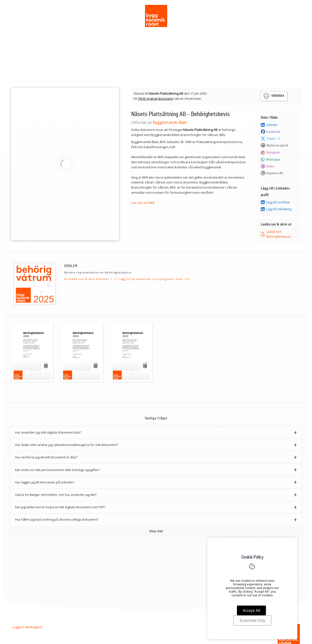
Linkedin (269, 125)
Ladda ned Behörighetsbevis (276, 234)
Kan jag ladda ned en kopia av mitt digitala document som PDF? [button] (60, 507)
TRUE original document (155, 99)
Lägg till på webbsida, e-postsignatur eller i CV (152, 279)
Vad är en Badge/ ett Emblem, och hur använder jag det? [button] (56, 495)
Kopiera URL (272, 173)
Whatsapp (270, 160)
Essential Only (252, 620)
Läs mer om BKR (143, 203)
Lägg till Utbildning (276, 209)
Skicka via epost (274, 145)
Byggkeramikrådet (170, 122)
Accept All (251, 610)
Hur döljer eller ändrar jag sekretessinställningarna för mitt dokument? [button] (67, 445)
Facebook (270, 132)
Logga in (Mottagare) (27, 627)
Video (268, 166)
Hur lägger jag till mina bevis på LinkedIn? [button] (45, 482)
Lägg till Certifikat (275, 202)
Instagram (271, 153)
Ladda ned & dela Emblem (86, 279)
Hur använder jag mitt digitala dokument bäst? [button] (48, 432)
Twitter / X (270, 139)
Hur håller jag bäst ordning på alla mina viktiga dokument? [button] (57, 519)
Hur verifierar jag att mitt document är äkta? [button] (46, 457)
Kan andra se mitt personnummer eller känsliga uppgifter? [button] (58, 470)
